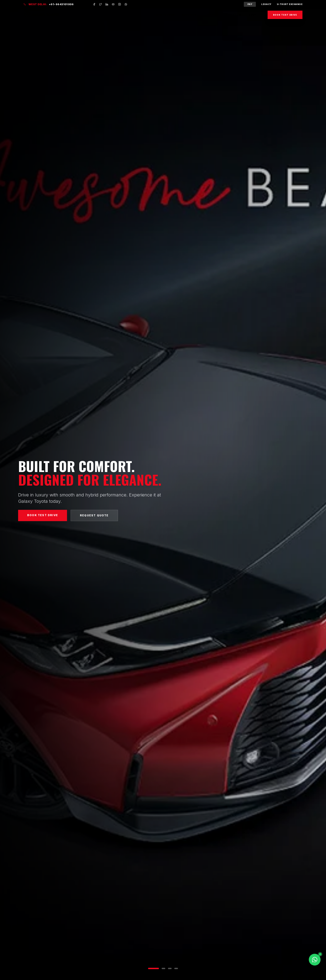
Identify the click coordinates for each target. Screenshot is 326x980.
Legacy (266, 4)
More (254, 15)
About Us (234, 15)
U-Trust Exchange (290, 4)
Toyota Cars (164, 15)
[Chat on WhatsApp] (315, 960)
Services (191, 15)
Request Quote (94, 517)
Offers (213, 15)
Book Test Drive (285, 15)
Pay (250, 4)
